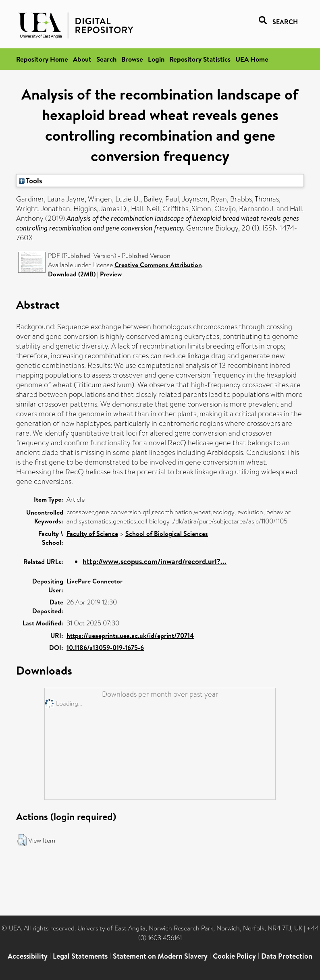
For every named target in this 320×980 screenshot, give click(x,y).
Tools (31, 181)
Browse (132, 59)
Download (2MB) (72, 274)
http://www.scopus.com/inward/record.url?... (155, 562)
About (82, 59)
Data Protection (287, 956)
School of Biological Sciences (167, 534)
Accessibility (28, 956)
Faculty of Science (92, 534)
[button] (22, 840)
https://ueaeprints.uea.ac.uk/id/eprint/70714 (130, 635)
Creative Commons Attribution (158, 265)
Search (106, 59)
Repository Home (42, 59)
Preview (111, 274)
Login (156, 59)
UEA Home (252, 59)
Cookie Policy (234, 956)
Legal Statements (80, 956)
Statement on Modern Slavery (160, 956)
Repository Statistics (200, 59)
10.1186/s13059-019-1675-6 (105, 648)
